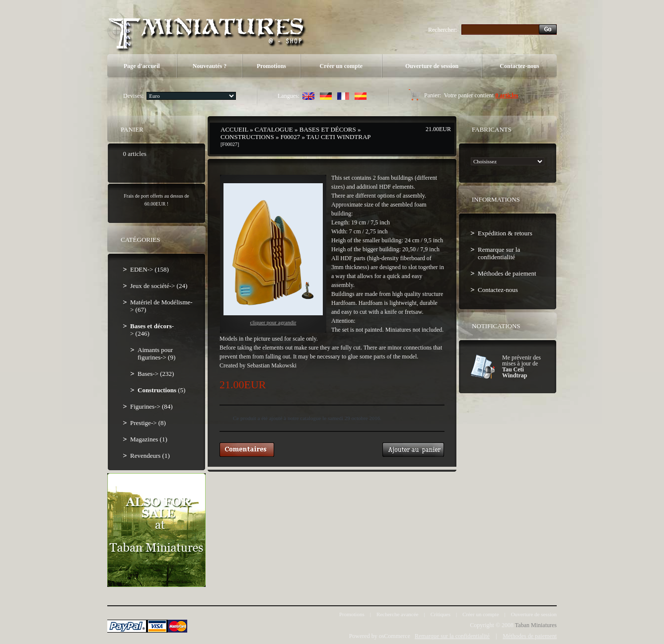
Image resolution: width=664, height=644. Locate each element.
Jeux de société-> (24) (159, 286)
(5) (161, 390)
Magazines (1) (149, 439)
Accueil (234, 129)
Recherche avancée (398, 614)
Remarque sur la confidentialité (499, 253)
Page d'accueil (142, 66)
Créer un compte (341, 66)
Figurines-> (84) (151, 406)
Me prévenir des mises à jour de (521, 366)
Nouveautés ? (210, 66)
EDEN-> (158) (149, 269)
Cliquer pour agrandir (273, 254)
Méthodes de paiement (507, 273)
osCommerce (395, 636)
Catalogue (274, 129)
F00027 (291, 137)
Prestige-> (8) (148, 423)
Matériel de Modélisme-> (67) (161, 306)
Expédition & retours (505, 233)
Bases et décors (328, 129)
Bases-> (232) (156, 374)
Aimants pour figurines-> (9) (156, 354)
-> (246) (152, 330)
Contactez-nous (519, 66)
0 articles (507, 95)
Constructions (247, 137)
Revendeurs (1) (150, 456)
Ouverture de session (432, 66)
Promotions (271, 66)
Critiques (441, 614)
